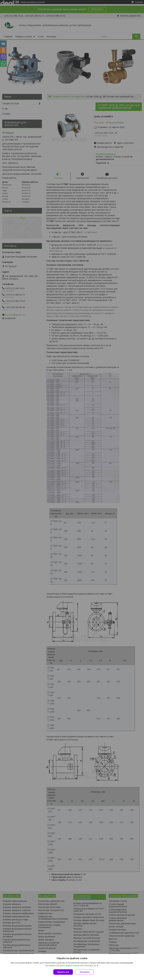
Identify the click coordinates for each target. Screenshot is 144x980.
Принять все (63, 972)
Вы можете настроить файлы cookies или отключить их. (71, 966)
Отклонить (85, 972)
